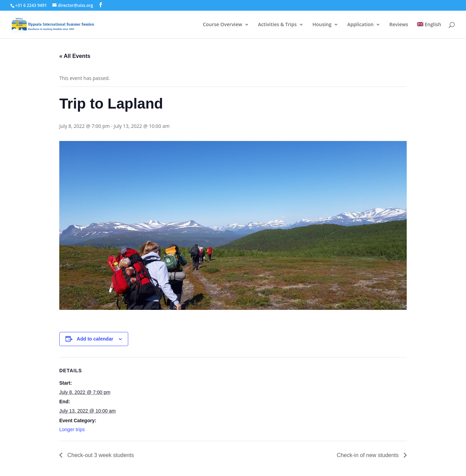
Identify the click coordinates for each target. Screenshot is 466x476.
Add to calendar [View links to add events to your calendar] (95, 339)
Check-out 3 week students (100, 455)
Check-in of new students (368, 455)
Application (360, 25)
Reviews (399, 25)
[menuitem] (429, 30)
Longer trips (72, 429)
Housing (322, 25)
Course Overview (222, 25)
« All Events (75, 56)
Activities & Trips (277, 25)
